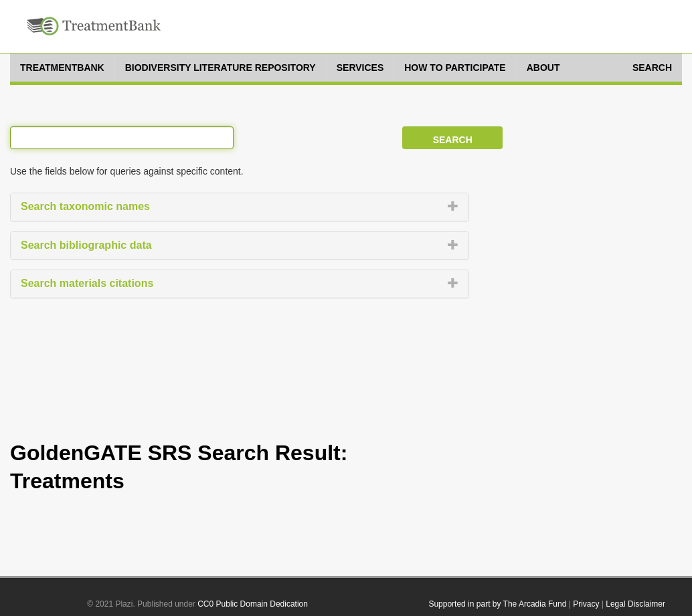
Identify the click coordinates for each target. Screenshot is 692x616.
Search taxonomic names (85, 206)
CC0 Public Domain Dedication (253, 604)
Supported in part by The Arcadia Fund (497, 604)
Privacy (586, 604)
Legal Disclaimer (635, 604)
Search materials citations (87, 283)
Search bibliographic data (86, 245)
